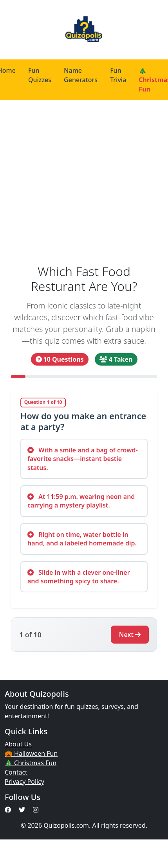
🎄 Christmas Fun (31, 763)
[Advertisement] (75, 179)
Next (130, 635)
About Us (18, 744)
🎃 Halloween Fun (31, 753)
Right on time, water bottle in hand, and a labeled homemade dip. (82, 539)
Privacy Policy (24, 782)
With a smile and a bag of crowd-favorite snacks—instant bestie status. (83, 459)
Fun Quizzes (40, 75)
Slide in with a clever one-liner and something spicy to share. (79, 577)
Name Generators (81, 75)
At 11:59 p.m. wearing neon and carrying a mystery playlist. (81, 501)
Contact (16, 772)
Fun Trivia (118, 75)
